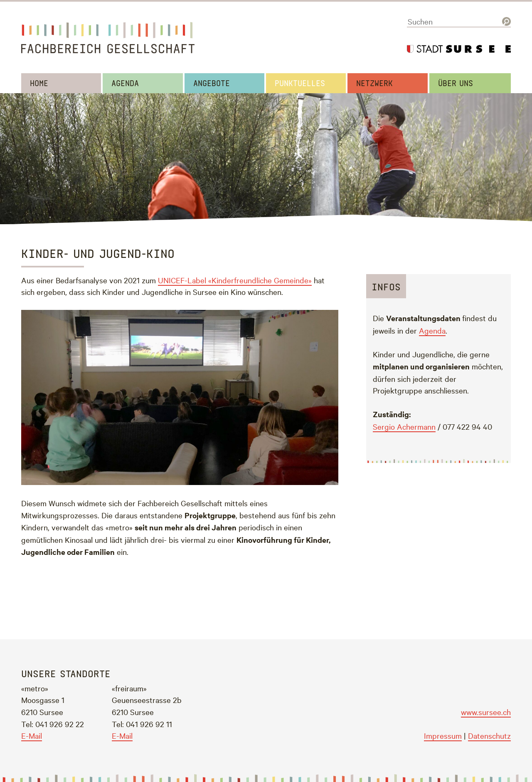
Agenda (432, 330)
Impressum (443, 735)
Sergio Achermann (404, 426)
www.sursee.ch (486, 712)
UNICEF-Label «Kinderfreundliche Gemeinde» (235, 280)
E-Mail (32, 735)
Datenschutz (489, 735)
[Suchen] (459, 22)
